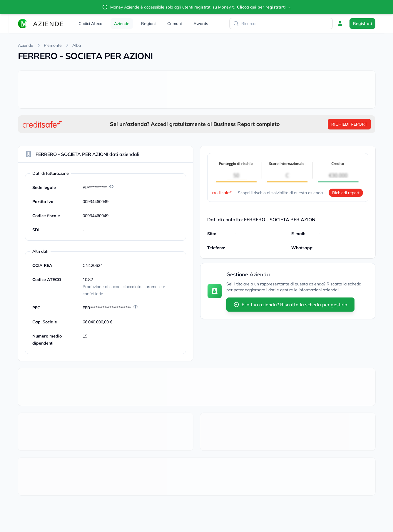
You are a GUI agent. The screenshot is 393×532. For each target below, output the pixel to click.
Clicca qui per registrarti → (264, 7)
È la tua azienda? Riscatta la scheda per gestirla (290, 305)
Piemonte (53, 45)
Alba (77, 45)
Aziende (26, 45)
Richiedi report (346, 193)
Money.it (226, 7)
